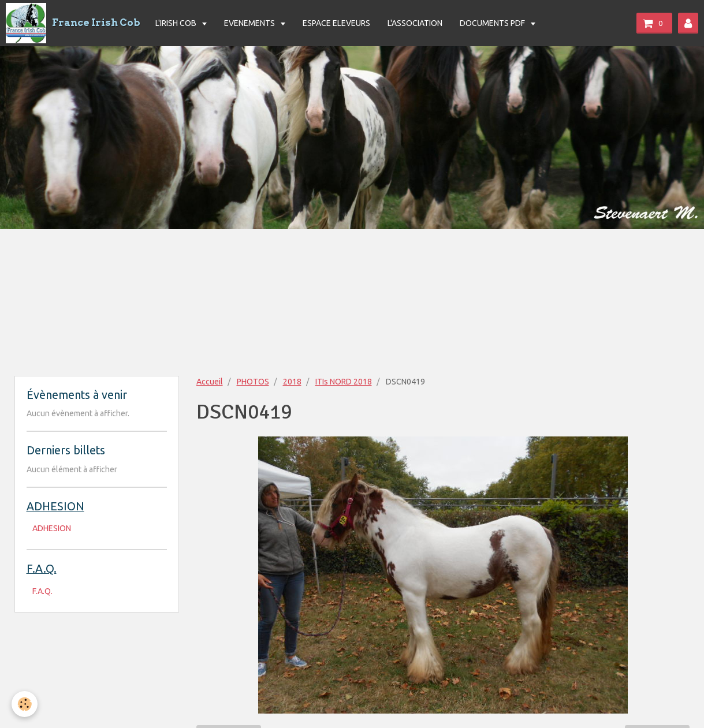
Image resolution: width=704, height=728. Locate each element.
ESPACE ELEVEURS (336, 23)
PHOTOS (253, 382)
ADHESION (52, 528)
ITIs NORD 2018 (344, 382)
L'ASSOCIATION (415, 23)
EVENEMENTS (250, 23)
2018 (292, 382)
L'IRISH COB (177, 23)
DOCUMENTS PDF (493, 23)
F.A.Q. (42, 591)
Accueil (210, 382)
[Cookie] (25, 704)
